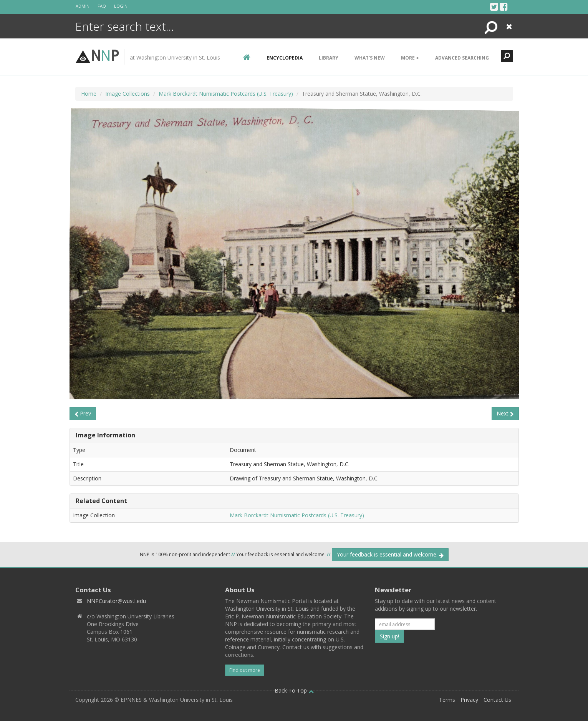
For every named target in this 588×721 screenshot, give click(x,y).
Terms (447, 700)
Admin (83, 6)
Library (329, 58)
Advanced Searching (462, 58)
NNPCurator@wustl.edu (116, 601)
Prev (83, 413)
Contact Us (497, 700)
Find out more (245, 670)
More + (410, 58)
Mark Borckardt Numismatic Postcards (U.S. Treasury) (226, 94)
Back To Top (294, 690)
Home (89, 94)
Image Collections (128, 94)
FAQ (102, 6)
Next (505, 413)
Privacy (469, 700)
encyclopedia (285, 58)
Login (121, 6)
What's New (370, 58)
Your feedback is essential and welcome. (390, 554)
